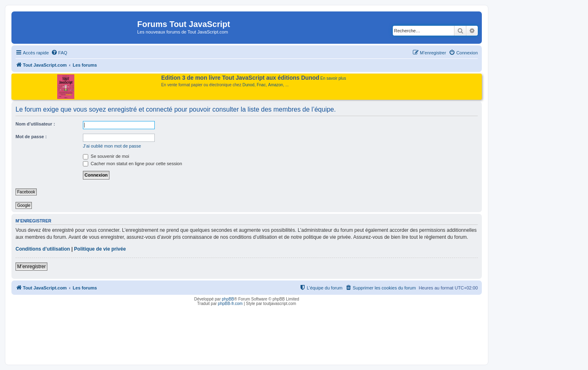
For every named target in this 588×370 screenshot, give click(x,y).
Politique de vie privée (100, 249)
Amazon (276, 85)
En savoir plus (333, 78)
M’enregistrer (31, 267)
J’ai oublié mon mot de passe (112, 146)
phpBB (228, 299)
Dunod (248, 85)
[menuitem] (59, 53)
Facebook (26, 192)
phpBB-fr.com (231, 304)
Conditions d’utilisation (43, 249)
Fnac (261, 85)
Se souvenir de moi (106, 156)
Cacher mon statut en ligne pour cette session (133, 164)
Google (24, 205)
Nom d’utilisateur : (35, 124)
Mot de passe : (31, 137)
